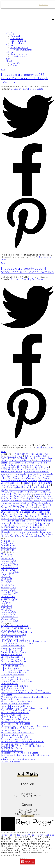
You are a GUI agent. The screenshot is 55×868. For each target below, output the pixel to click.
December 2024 (9, 592)
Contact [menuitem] (14, 66)
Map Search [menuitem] (17, 39)
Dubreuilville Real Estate (38, 470)
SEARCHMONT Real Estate (14, 715)
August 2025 (8, 574)
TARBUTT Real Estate (12, 530)
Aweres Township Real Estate (16, 628)
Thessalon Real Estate (35, 530)
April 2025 (6, 583)
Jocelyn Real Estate (11, 483)
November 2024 (9, 595)
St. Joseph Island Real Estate (16, 512)
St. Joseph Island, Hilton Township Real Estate (25, 513)
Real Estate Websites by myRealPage (35, 835)
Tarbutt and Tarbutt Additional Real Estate (23, 742)
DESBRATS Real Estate (12, 470)
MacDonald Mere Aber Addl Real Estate (30, 490)
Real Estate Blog (9, 548)
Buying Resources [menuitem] (19, 48)
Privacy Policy (8, 835)
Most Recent (7, 554)
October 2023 (8, 619)
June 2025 (7, 579)
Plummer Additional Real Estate (17, 702)
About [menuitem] (9, 61)
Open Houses (8, 545)
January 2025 (8, 590)
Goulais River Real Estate (14, 474)
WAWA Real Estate (39, 537)
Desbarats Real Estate (38, 467)
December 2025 (9, 566)
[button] (19, 776)
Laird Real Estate (42, 485)
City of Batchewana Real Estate (25, 465)
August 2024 (8, 601)
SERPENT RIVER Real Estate (23, 508)
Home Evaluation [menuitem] (19, 57)
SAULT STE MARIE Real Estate (36, 503)
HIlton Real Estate (10, 479)
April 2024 (6, 608)
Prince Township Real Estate (28, 499)
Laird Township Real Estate (15, 487)
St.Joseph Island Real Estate (39, 519)
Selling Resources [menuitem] (19, 54)
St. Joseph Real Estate (25, 516)
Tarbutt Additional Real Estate (16, 740)
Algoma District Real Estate (28, 454)
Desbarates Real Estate (13, 467)
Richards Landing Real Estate (16, 706)
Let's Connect (27, 816)
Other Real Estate (23, 496)
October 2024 (8, 597)
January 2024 (8, 615)
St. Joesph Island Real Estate (36, 510)
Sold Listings (7, 550)
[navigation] (27, 49)
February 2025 (9, 588)
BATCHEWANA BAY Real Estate (17, 458)
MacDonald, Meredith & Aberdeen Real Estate (25, 697)
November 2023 (9, 617)
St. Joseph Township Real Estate (27, 89)
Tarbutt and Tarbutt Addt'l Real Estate (28, 525)
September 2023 (10, 621)
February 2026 (9, 561)
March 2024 (7, 610)
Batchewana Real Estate (13, 635)
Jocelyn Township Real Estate (38, 483)
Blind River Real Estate (21, 461)
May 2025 (6, 581)
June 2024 (6, 606)
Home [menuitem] (9, 32)
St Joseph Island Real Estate (15, 719)
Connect (44, 5)
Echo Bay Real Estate (12, 472)
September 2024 (10, 599)
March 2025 (7, 586)
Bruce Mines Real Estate (13, 639)
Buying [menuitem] (9, 45)
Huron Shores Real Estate (14, 481)
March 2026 (7, 559)
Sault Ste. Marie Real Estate (15, 505)
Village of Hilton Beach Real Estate (27, 535)
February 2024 (9, 612)
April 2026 (6, 557)
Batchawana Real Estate (37, 456)
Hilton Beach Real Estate (39, 476)
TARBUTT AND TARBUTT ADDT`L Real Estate (23, 528)
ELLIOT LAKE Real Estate (36, 472)
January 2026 (8, 563)
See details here (44, 448)
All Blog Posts (8, 541)
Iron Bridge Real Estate (40, 481)
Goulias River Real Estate (41, 474)
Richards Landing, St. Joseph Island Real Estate (25, 708)
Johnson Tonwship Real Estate (17, 485)
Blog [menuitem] (8, 59)
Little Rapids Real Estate (13, 688)
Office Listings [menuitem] (17, 43)
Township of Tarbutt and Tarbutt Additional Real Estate (27, 533)
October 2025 (8, 570)
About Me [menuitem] (15, 63)
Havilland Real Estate (13, 476)
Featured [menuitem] (15, 37)
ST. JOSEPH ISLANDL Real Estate (17, 728)
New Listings (7, 543)
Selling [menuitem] (9, 52)
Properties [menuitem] (11, 34)
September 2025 (10, 572)
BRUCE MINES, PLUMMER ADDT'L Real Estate (24, 641)
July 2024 (6, 603)
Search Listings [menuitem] (18, 41)
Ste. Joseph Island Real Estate (18, 521)
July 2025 (6, 577)
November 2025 (9, 568)
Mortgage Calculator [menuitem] (21, 50)
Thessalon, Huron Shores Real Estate (20, 532)
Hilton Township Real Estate (35, 479)
